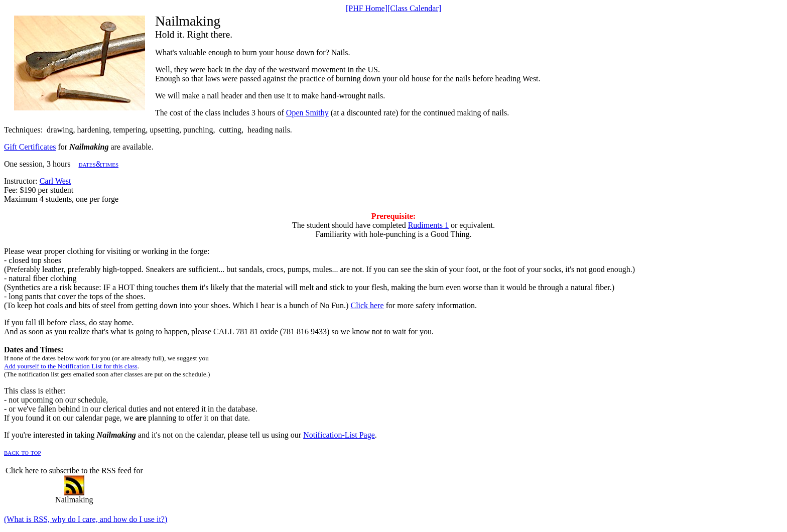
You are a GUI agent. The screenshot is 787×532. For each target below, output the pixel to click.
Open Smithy (307, 113)
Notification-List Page (339, 435)
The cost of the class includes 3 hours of (221, 113)
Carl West (55, 181)
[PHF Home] (367, 8)
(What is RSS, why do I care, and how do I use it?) (86, 519)
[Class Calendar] (414, 8)
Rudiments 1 (428, 225)
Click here (367, 305)
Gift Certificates (30, 147)
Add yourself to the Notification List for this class (71, 366)
